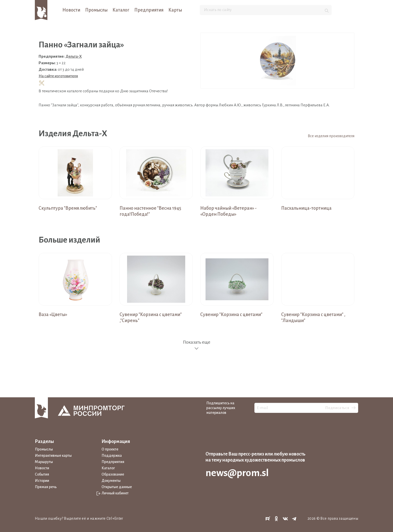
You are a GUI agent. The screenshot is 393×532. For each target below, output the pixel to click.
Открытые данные (117, 487)
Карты (175, 10)
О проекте (110, 449)
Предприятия (149, 10)
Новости (71, 10)
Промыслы (96, 10)
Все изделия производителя (331, 136)
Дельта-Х (74, 56)
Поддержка (112, 455)
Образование (113, 474)
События (42, 474)
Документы (111, 481)
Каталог (121, 10)
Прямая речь (46, 487)
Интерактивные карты (53, 455)
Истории (42, 481)
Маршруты (44, 462)
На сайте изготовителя (58, 76)
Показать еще (197, 345)
